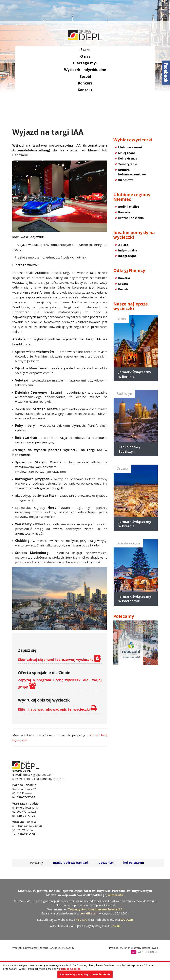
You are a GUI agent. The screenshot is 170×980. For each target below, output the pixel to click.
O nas (85, 56)
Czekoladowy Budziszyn (129, 449)
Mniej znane (127, 153)
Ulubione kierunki (131, 147)
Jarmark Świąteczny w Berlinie (135, 374)
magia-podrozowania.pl (70, 863)
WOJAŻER (127, 920)
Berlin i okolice (129, 207)
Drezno (123, 284)
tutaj (117, 926)
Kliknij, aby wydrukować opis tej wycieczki (57, 708)
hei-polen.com (134, 863)
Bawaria (124, 212)
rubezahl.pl (106, 863)
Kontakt (85, 90)
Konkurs (85, 83)
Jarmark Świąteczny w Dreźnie (135, 524)
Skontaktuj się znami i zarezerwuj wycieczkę (59, 658)
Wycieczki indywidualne (85, 70)
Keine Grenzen (129, 158)
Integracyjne (127, 256)
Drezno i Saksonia (131, 218)
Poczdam (125, 289)
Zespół (85, 76)
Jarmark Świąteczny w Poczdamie (135, 599)
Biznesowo (126, 180)
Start (85, 50)
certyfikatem (89, 913)
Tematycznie (128, 164)
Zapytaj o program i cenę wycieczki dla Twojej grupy (60, 683)
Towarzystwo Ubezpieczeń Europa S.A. (96, 909)
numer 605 (116, 895)
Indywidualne (128, 250)
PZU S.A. (82, 920)
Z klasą (123, 245)
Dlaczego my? (85, 63)
